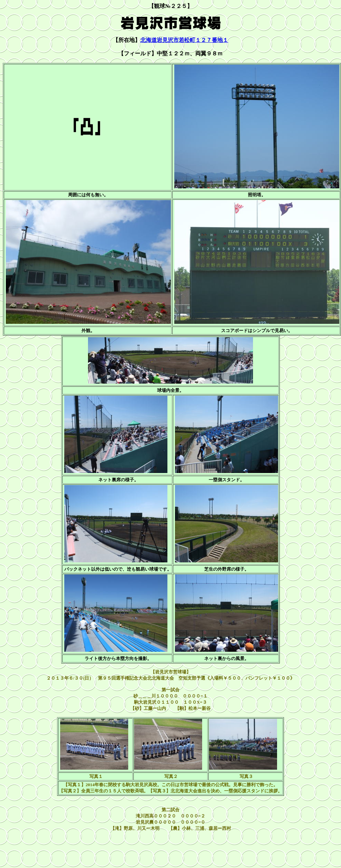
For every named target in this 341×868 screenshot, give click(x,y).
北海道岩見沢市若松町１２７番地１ (184, 40)
